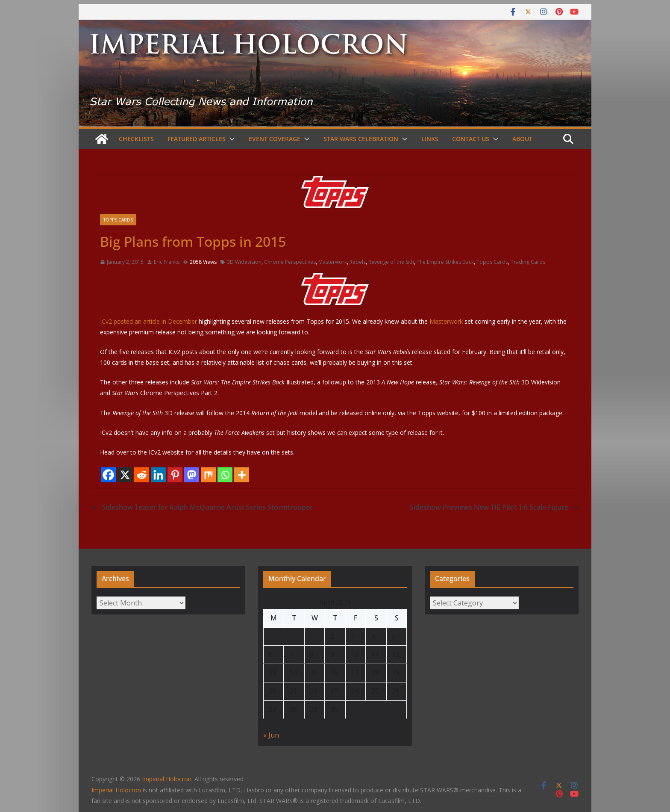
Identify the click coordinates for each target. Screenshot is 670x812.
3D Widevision (244, 262)
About (522, 139)
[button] (230, 139)
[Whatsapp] (225, 475)
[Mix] (208, 475)
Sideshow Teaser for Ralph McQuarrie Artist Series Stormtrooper (202, 507)
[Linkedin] (158, 475)
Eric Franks (167, 262)
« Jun (271, 735)
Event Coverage (275, 139)
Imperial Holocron (116, 790)
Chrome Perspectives (290, 262)
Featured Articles (197, 139)
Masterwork (333, 262)
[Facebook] (108, 475)
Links (430, 139)
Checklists (136, 139)
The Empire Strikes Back (445, 262)
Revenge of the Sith (391, 262)
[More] (242, 475)
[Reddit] (142, 475)
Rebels (358, 262)
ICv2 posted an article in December (235, 299)
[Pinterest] (175, 475)
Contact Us (471, 139)
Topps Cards (118, 220)
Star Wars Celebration (361, 139)
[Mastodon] (192, 475)
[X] (125, 475)
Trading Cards (528, 262)
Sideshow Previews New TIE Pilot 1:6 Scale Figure (494, 507)
